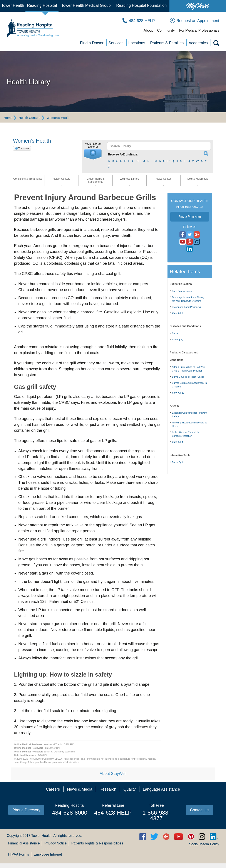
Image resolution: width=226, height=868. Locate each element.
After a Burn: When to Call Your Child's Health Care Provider (189, 369)
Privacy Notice (55, 843)
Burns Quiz (178, 462)
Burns (175, 333)
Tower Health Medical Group (86, 5)
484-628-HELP (113, 813)
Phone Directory (26, 810)
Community (166, 30)
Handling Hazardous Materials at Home (189, 424)
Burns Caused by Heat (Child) (188, 377)
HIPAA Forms (19, 854)
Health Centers (29, 118)
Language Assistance (162, 789)
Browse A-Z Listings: (123, 154)
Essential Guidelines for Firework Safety (190, 415)
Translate (23, 148)
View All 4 (178, 442)
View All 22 (178, 393)
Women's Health (58, 118)
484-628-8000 (70, 813)
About (148, 30)
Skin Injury (178, 339)
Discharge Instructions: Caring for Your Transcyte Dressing (188, 299)
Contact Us (200, 810)
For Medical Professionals (199, 30)
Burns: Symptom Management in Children (189, 385)
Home (8, 118)
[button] (93, 155)
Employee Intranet (48, 854)
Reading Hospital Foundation (141, 5)
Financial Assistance (24, 843)
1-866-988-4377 (156, 815)
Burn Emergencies (182, 291)
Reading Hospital (42, 5)
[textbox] (157, 146)
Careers (53, 789)
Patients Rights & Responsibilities (97, 843)
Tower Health (13, 5)
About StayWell (113, 774)
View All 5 (178, 313)
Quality (129, 789)
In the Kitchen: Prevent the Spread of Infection (186, 434)
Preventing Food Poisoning (186, 307)
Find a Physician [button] (190, 217)
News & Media (80, 789)
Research (108, 789)
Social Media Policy (204, 844)
